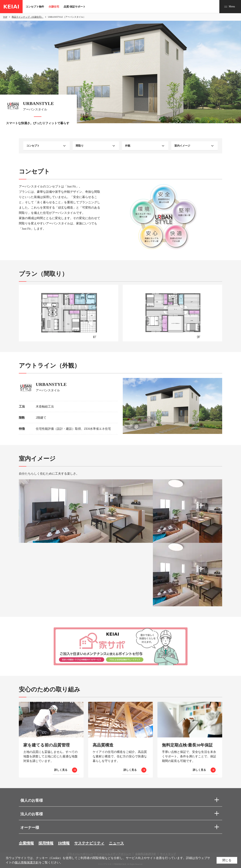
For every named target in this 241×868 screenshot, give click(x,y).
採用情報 (46, 843)
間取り (80, 146)
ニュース (116, 843)
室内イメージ (182, 146)
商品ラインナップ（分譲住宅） (27, 17)
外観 (128, 146)
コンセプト (33, 146)
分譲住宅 (54, 7)
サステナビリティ (89, 843)
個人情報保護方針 (27, 862)
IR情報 (64, 843)
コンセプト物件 (35, 7)
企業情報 (26, 843)
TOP (5, 17)
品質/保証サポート (75, 7)
